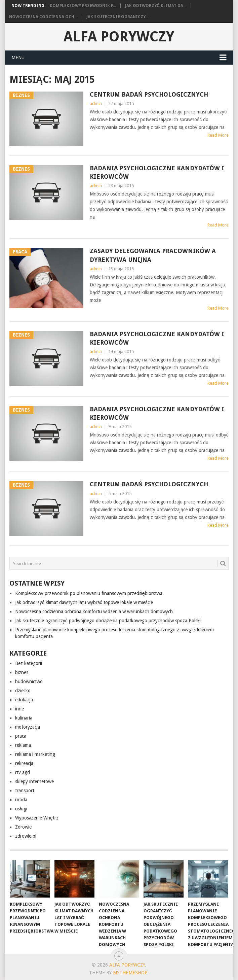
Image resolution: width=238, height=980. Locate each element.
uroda (21, 800)
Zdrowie (23, 827)
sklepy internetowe (34, 781)
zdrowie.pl (26, 836)
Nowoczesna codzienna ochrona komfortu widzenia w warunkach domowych (94, 611)
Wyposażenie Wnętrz (37, 818)
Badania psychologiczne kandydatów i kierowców (157, 172)
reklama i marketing (35, 754)
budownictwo (29, 681)
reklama (23, 745)
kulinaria (24, 718)
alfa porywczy (119, 37)
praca (21, 736)
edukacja (24, 700)
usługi (21, 809)
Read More (218, 135)
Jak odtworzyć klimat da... (156, 6)
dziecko (23, 691)
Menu (18, 58)
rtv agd (23, 772)
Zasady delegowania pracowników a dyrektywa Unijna (153, 255)
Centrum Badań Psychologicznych (149, 94)
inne (19, 709)
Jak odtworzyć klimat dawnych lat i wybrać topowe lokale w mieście (84, 602)
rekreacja (24, 763)
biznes (22, 672)
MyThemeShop (130, 973)
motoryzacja (28, 727)
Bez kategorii (29, 663)
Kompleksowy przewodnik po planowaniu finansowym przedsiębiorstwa (89, 593)
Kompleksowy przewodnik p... (83, 6)
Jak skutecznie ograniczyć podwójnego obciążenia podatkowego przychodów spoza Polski (108, 621)
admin (96, 103)
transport (25, 791)
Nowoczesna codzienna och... (43, 17)
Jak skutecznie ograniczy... (117, 17)
